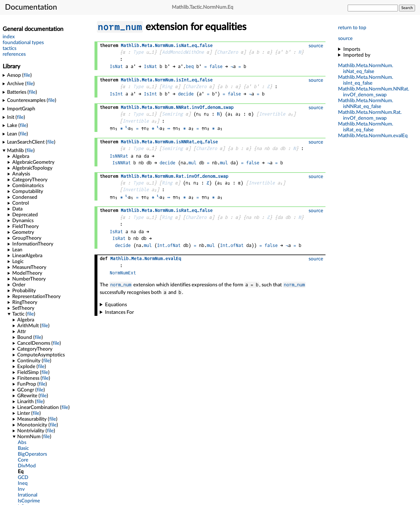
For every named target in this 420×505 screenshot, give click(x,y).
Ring (167, 87)
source (345, 38)
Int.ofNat (169, 245)
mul (192, 163)
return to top (352, 28)
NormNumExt (123, 273)
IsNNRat (119, 156)
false (216, 66)
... (373, 136)
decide (186, 94)
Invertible (272, 114)
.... (177, 107)
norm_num (120, 27)
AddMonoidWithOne (183, 52)
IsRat (116, 232)
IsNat (116, 66)
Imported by (357, 55)
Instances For (119, 312)
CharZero (228, 52)
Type (138, 52)
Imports (352, 49)
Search (407, 8)
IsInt (116, 94)
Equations (116, 305)
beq (190, 66)
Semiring (172, 114)
